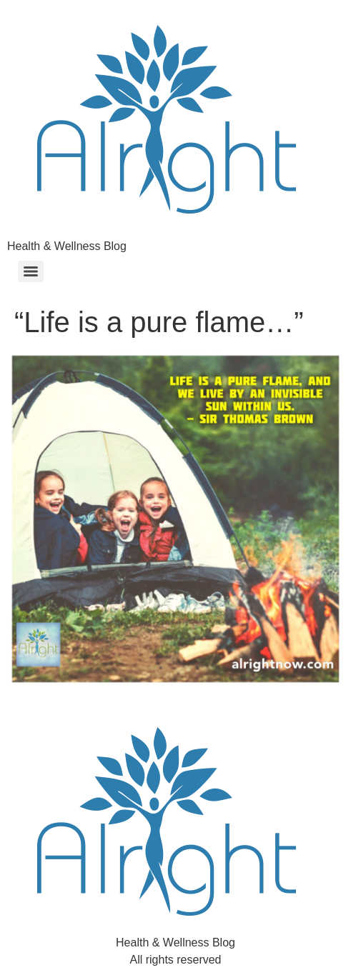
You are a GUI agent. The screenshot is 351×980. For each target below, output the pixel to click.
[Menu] (31, 271)
